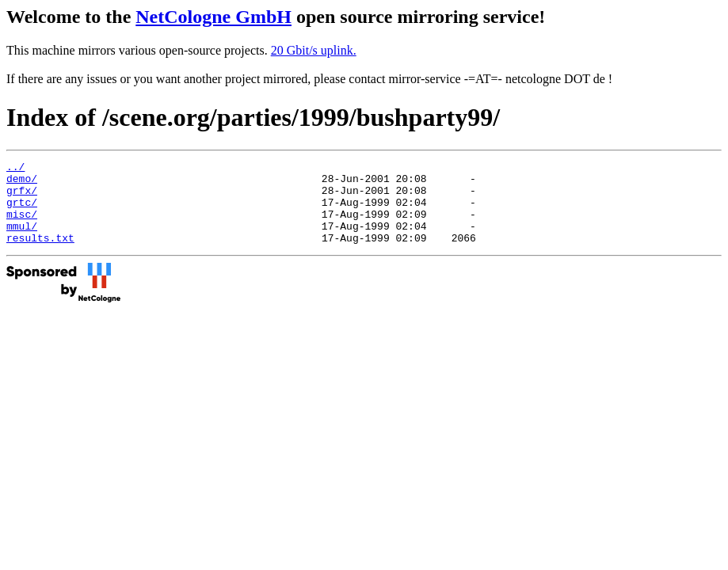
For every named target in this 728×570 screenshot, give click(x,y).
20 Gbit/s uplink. (314, 50)
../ (15, 169)
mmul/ (22, 240)
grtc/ (22, 211)
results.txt (40, 254)
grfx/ (22, 197)
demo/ (22, 183)
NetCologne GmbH (213, 17)
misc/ (22, 226)
